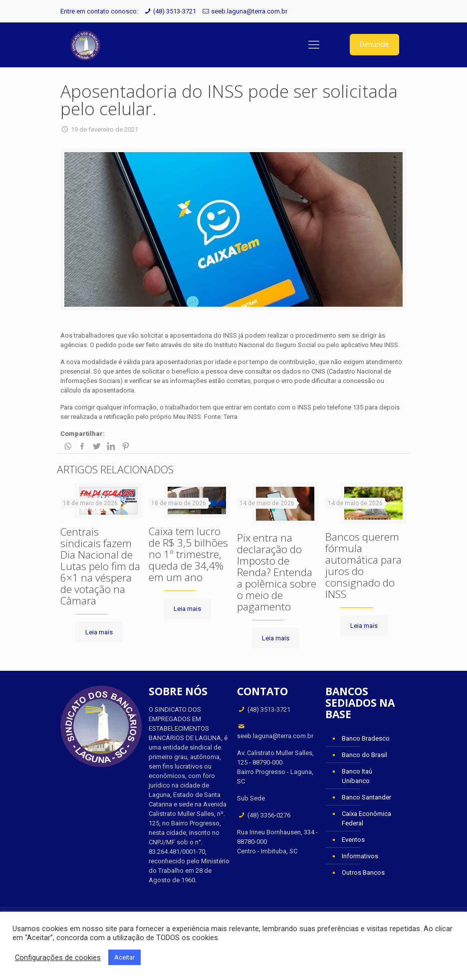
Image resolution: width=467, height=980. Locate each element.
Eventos (353, 840)
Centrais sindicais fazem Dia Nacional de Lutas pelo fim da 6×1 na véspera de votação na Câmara (100, 566)
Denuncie (374, 44)
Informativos (360, 856)
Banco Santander (366, 797)
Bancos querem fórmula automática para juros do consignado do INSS (363, 565)
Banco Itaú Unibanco (357, 776)
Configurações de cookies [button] (58, 958)
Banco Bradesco (366, 738)
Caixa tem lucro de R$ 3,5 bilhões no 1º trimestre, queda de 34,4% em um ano (188, 554)
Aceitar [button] (124, 957)
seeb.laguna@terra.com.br (249, 11)
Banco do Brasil (364, 755)
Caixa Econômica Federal (366, 818)
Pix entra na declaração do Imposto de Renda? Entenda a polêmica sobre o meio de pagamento (277, 572)
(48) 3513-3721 (175, 11)
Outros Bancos (363, 873)
